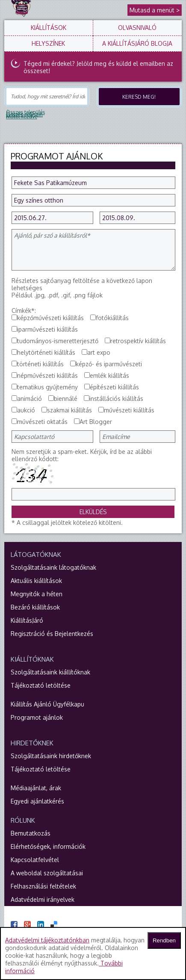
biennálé (66, 399)
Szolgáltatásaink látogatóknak (53, 567)
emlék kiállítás (109, 375)
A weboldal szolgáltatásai (47, 873)
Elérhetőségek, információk (48, 846)
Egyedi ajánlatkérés (37, 801)
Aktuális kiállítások (36, 581)
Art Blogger (96, 422)
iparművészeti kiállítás (47, 329)
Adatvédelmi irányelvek (43, 899)
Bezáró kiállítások (35, 607)
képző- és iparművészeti (109, 364)
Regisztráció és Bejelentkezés (52, 634)
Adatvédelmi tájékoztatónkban (47, 940)
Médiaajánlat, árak (36, 788)
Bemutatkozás (31, 833)
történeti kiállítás (40, 364)
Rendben (164, 940)
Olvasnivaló (137, 28)
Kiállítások (49, 28)
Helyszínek (48, 43)
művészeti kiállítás (129, 410)
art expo (99, 352)
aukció (26, 410)
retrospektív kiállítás (138, 341)
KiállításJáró (27, 620)
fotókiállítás (112, 318)
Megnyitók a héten (37, 594)
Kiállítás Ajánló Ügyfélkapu (47, 704)
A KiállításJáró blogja (137, 43)
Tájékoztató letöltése (41, 685)
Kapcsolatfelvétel (35, 860)
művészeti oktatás (42, 422)
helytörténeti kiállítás (46, 352)
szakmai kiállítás (69, 410)
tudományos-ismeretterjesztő (58, 341)
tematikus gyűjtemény (47, 387)
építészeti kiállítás (114, 387)
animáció (30, 399)
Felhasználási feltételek (43, 886)
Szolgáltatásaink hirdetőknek (51, 756)
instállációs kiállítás (116, 399)
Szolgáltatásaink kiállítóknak (50, 672)
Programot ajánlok (37, 717)
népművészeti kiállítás (47, 375)
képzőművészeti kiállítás (50, 318)
